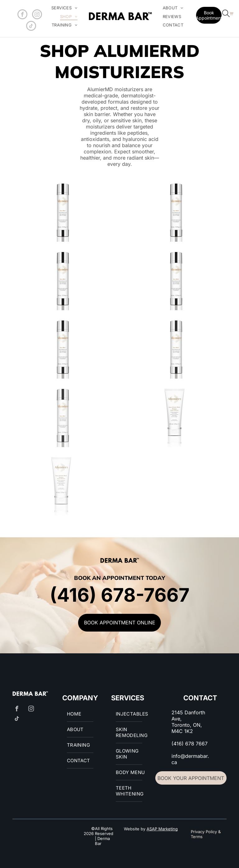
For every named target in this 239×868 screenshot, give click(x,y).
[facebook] (22, 15)
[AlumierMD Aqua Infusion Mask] (176, 416)
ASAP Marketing (162, 829)
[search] (226, 14)
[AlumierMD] (176, 211)
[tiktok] (31, 27)
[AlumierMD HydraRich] (63, 211)
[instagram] (37, 15)
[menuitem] (64, 8)
